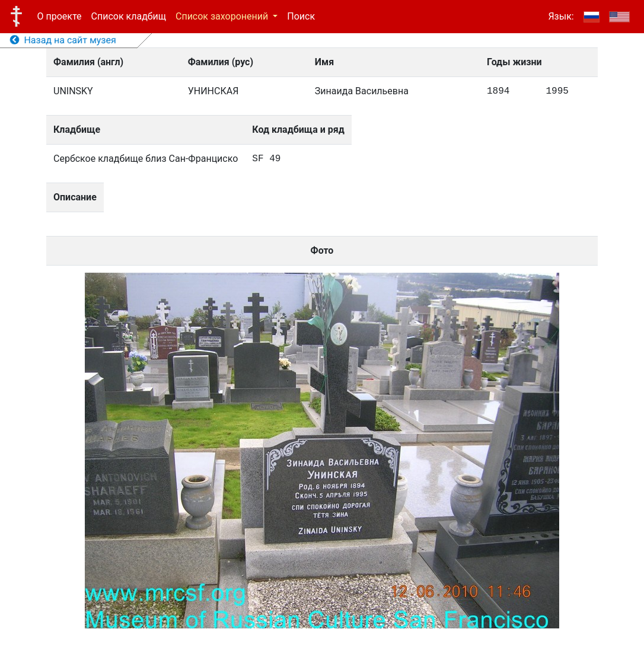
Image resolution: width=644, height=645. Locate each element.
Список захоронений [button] (223, 16)
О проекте (60, 16)
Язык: (561, 16)
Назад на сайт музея (63, 40)
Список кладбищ (129, 16)
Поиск (301, 16)
